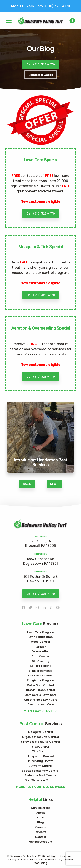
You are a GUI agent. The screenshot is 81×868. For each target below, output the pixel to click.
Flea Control (40, 746)
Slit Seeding (41, 661)
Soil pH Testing (41, 666)
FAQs (41, 817)
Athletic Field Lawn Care (41, 700)
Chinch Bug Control (40, 761)
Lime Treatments (41, 671)
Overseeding (41, 651)
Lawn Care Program (41, 632)
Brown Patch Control (41, 690)
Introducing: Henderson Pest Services (41, 404)
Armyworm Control (41, 756)
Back (27, 484)
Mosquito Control (41, 732)
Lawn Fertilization (40, 637)
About (41, 813)
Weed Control (40, 642)
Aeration (40, 647)
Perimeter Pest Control (40, 775)
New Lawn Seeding (40, 675)
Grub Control (40, 656)
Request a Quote (41, 75)
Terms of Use (36, 859)
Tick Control (41, 751)
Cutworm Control (40, 766)
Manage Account (40, 842)
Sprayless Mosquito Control (40, 742)
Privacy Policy (16, 859)
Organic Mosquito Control (40, 737)
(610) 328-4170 (40, 6)
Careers (41, 827)
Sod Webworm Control (41, 780)
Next (54, 484)
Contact (41, 837)
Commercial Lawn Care (40, 695)
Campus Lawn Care (40, 704)
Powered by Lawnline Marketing (54, 861)
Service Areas (41, 808)
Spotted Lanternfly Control (40, 771)
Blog (40, 822)
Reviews (40, 832)
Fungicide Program (40, 680)
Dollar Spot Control (40, 685)
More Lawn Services (41, 711)
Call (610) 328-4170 (41, 64)
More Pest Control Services (40, 787)
